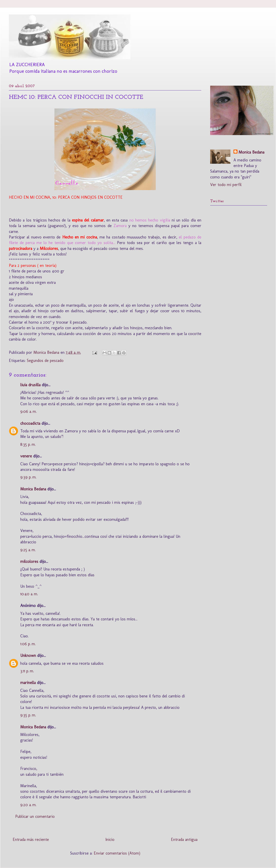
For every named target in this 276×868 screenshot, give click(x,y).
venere (26, 456)
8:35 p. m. (28, 444)
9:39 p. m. (28, 477)
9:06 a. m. (28, 411)
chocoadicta (30, 423)
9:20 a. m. (28, 805)
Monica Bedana (33, 489)
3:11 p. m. (27, 671)
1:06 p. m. (28, 644)
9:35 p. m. (28, 715)
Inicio (110, 839)
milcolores (29, 561)
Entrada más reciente (31, 839)
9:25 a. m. (28, 550)
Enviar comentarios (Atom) (117, 853)
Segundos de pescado (45, 361)
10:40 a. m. (29, 594)
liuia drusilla (30, 385)
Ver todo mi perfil (226, 185)
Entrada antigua (184, 839)
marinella (28, 683)
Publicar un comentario (35, 816)
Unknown (28, 655)
